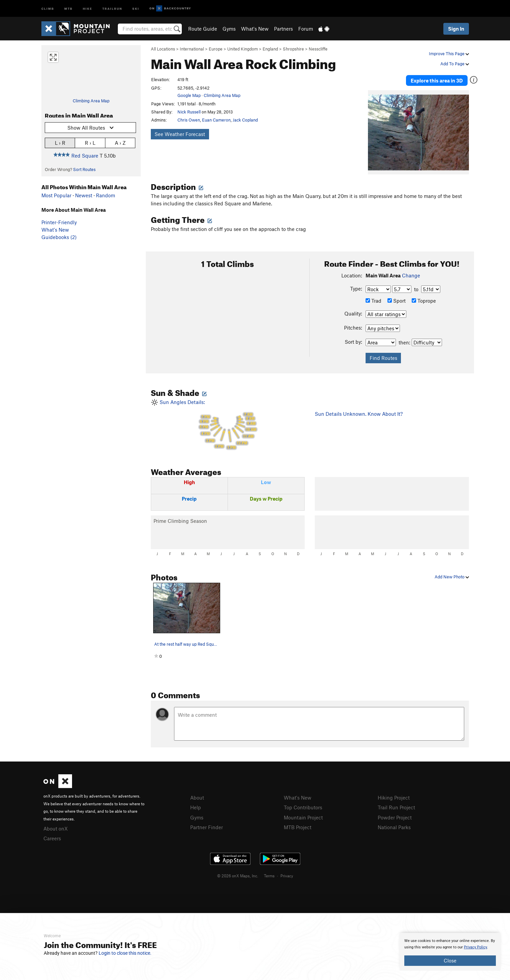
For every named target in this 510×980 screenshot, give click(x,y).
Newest (84, 195)
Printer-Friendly (59, 222)
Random (106, 195)
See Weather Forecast (180, 134)
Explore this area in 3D (438, 80)
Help (196, 807)
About (197, 797)
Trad (373, 300)
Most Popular (56, 195)
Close (450, 960)
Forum (306, 29)
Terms (269, 875)
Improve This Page (449, 54)
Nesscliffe (318, 49)
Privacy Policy (475, 947)
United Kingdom (243, 49)
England (270, 49)
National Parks (394, 826)
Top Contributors (303, 807)
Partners (283, 29)
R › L (90, 143)
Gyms (229, 29)
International (192, 49)
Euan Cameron (216, 120)
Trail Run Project (396, 807)
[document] (450, 952)
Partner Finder (207, 826)
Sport (397, 300)
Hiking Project (394, 797)
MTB (69, 8)
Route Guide (203, 29)
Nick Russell (189, 112)
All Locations (163, 49)
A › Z (120, 143)
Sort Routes (84, 169)
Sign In (456, 29)
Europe (216, 49)
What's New (255, 29)
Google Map (189, 95)
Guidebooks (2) (59, 237)
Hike (88, 8)
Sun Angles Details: (228, 425)
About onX (56, 828)
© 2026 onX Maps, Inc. (238, 875)
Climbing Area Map (91, 101)
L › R (60, 143)
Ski (136, 8)
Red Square (85, 156)
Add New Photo (452, 576)
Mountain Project (303, 817)
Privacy (287, 875)
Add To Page (455, 64)
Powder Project (395, 817)
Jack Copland (245, 120)
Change (411, 275)
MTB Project (298, 826)
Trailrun (112, 8)
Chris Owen (189, 120)
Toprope (424, 300)
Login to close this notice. (125, 953)
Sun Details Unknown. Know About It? (359, 413)
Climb (48, 8)
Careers (52, 838)
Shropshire (293, 49)
